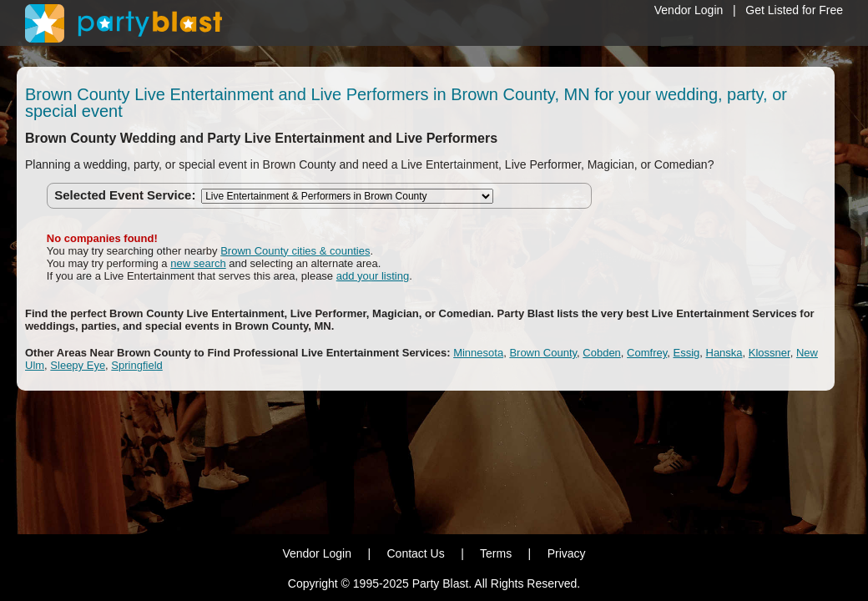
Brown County (543, 353)
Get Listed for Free (794, 10)
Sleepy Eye (78, 365)
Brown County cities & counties (295, 251)
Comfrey (647, 353)
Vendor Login (689, 10)
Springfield (136, 365)
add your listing (373, 276)
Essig (686, 353)
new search (198, 263)
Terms (496, 553)
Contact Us (415, 553)
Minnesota (478, 353)
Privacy (567, 553)
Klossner (770, 353)
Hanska (724, 353)
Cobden (602, 353)
